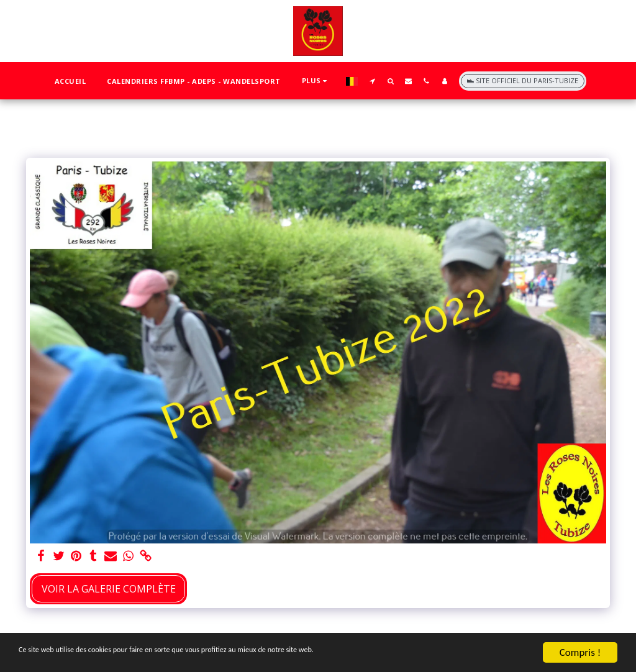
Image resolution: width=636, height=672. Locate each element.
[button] (372, 81)
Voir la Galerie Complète (109, 589)
